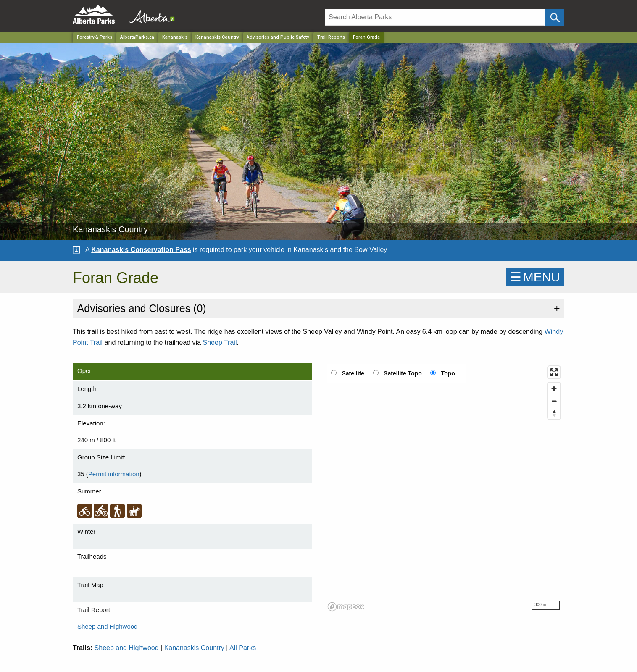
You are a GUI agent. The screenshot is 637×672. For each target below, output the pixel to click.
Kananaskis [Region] (175, 37)
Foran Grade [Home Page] (366, 37)
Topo (448, 373)
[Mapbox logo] (346, 607)
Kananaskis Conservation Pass (141, 250)
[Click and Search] (554, 17)
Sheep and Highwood (107, 626)
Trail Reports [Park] (331, 37)
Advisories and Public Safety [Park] (278, 37)
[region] (445, 488)
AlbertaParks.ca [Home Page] (137, 37)
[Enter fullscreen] (554, 372)
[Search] (435, 17)
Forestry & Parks (95, 37)
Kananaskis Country (194, 648)
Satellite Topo (403, 373)
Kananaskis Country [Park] (217, 37)
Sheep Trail (220, 343)
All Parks (243, 648)
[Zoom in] (554, 389)
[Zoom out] (554, 401)
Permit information (114, 474)
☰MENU (535, 277)
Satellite (353, 373)
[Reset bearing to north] (554, 413)
